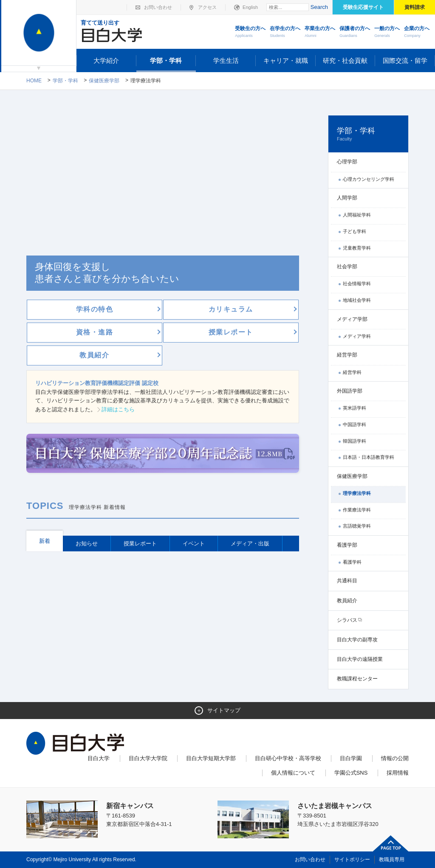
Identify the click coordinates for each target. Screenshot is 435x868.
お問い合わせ (158, 7)
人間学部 (347, 198)
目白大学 (99, 758)
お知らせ (87, 544)
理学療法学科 (357, 493)
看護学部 (347, 545)
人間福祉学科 (357, 215)
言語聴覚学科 (357, 526)
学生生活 (226, 60)
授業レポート (140, 544)
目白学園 (351, 758)
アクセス (207, 7)
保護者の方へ (355, 32)
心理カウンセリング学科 (369, 179)
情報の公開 (395, 758)
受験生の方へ (250, 32)
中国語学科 (354, 424)
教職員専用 (392, 860)
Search (319, 7)
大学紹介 (106, 60)
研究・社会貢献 (345, 60)
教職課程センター (357, 679)
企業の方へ (417, 32)
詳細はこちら (118, 409)
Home (34, 81)
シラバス (347, 620)
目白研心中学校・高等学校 (288, 758)
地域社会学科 (357, 300)
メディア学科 (357, 336)
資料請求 (415, 7)
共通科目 (347, 581)
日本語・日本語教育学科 (369, 457)
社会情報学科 (357, 284)
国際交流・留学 (405, 60)
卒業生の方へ (320, 32)
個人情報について (293, 773)
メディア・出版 (250, 544)
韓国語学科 (354, 441)
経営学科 (352, 372)
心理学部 (347, 162)
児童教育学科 (357, 248)
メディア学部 (352, 319)
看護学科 (352, 562)
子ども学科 (354, 231)
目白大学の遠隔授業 (360, 659)
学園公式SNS (351, 773)
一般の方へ (387, 32)
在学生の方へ (285, 32)
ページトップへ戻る (391, 843)
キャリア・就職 (286, 60)
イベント (194, 544)
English (250, 7)
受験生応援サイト (363, 7)
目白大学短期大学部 (211, 758)
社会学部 (347, 267)
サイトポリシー (352, 860)
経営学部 (347, 355)
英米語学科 (354, 408)
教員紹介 (347, 601)
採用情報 (398, 773)
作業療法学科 (357, 510)
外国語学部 (350, 391)
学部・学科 (166, 60)
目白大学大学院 (148, 758)
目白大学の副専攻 (357, 640)
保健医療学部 (104, 81)
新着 (45, 541)
